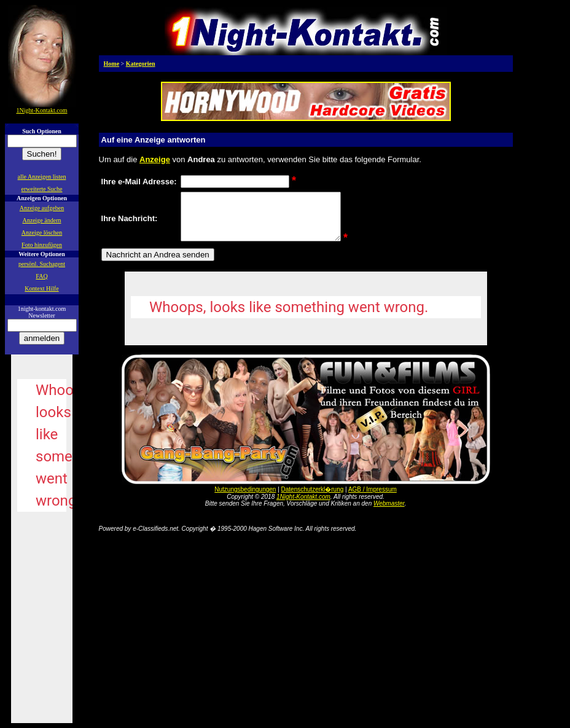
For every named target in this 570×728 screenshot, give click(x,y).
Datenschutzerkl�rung (313, 499)
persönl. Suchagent (42, 264)
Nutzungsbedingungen (245, 499)
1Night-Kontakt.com (303, 506)
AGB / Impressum (373, 499)
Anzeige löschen (42, 233)
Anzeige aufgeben (42, 208)
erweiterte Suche (42, 189)
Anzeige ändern (41, 220)
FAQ (41, 276)
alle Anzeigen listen (42, 177)
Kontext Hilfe (41, 288)
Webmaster (389, 513)
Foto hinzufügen (42, 245)
